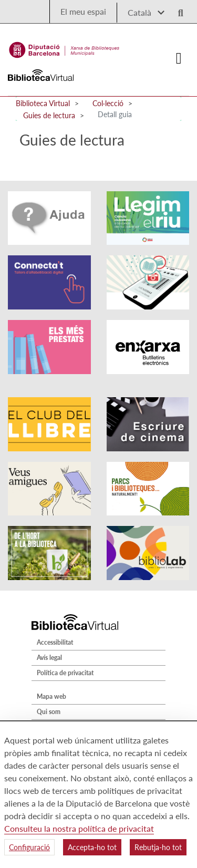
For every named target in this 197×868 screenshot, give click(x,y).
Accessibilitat (55, 642)
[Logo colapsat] (179, 58)
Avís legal (49, 658)
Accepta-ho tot (92, 847)
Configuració (29, 847)
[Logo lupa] (177, 10)
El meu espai (83, 11)
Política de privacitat (65, 673)
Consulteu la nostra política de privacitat (79, 828)
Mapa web (51, 696)
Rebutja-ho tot (158, 847)
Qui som (49, 712)
